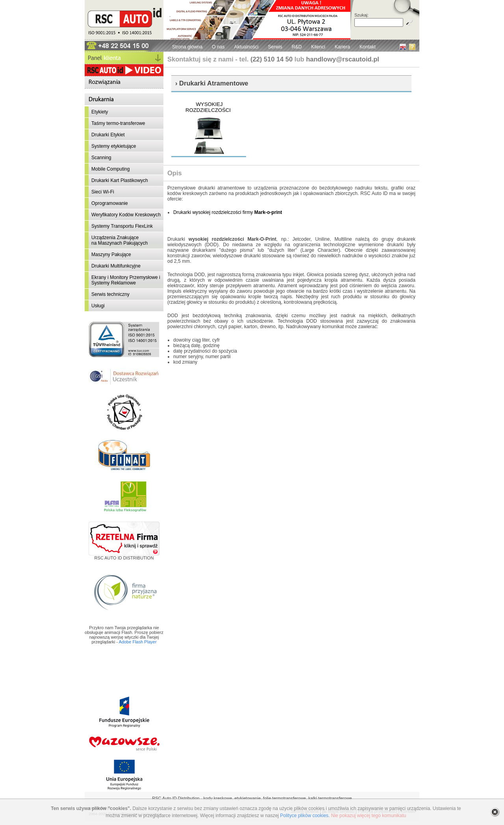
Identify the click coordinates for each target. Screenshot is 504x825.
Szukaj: (361, 15)
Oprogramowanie (110, 203)
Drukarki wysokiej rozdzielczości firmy (228, 212)
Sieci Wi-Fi (103, 192)
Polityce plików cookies (304, 816)
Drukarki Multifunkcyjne (116, 266)
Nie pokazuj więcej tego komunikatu (369, 816)
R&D (297, 47)
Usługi (98, 306)
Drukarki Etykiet (108, 135)
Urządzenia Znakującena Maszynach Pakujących (120, 240)
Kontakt (368, 47)
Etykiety (100, 112)
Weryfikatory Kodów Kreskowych (126, 215)
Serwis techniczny (110, 294)
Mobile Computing (110, 169)
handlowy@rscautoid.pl (343, 59)
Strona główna (187, 47)
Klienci (318, 47)
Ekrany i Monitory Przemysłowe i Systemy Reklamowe (126, 280)
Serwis (275, 47)
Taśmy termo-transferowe (118, 123)
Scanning (101, 158)
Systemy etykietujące (114, 146)
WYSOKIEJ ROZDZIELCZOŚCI (208, 107)
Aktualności (246, 47)
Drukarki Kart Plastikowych (120, 180)
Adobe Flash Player (138, 642)
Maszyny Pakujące (111, 255)
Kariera (342, 47)
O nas (218, 47)
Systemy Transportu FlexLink (122, 226)
